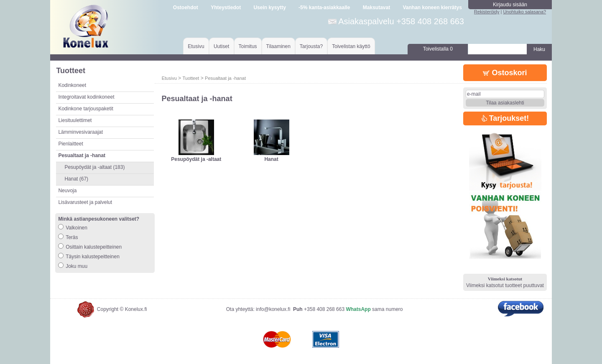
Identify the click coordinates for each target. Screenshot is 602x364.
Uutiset (221, 46)
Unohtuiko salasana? (524, 12)
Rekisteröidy (487, 12)
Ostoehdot (186, 8)
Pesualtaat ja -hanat (225, 78)
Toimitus (248, 46)
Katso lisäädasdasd (196, 165)
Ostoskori (505, 73)
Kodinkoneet (72, 85)
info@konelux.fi (273, 309)
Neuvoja (67, 191)
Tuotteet (191, 78)
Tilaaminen (278, 46)
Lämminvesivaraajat (80, 132)
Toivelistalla (438, 49)
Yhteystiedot (226, 8)
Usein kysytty (269, 8)
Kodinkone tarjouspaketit (85, 109)
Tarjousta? (311, 46)
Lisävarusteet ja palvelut (85, 202)
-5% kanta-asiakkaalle (324, 8)
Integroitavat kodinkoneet (86, 97)
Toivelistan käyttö (351, 46)
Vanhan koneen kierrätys (432, 8)
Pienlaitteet (70, 144)
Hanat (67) (76, 179)
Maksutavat (376, 8)
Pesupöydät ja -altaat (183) (94, 167)
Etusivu (196, 46)
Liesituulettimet (75, 120)
